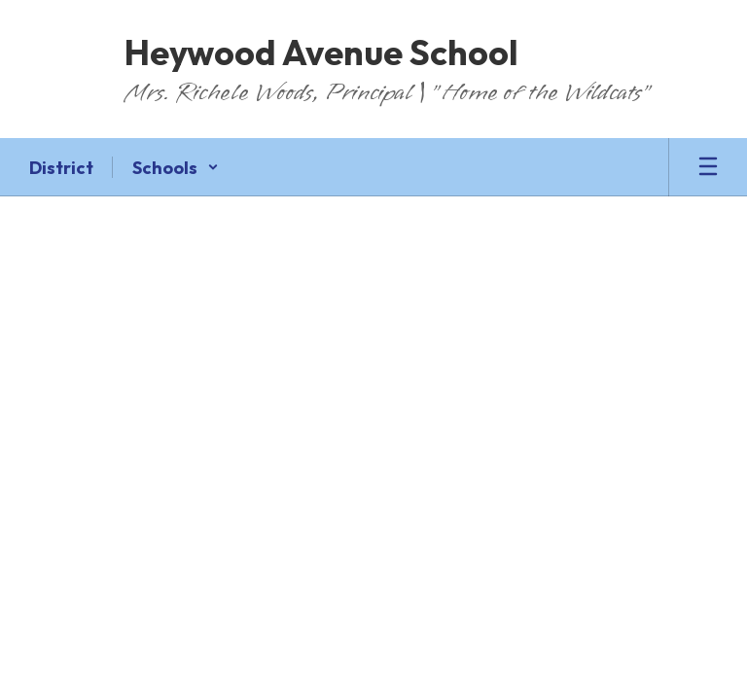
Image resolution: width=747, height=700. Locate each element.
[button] (176, 167)
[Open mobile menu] (708, 167)
